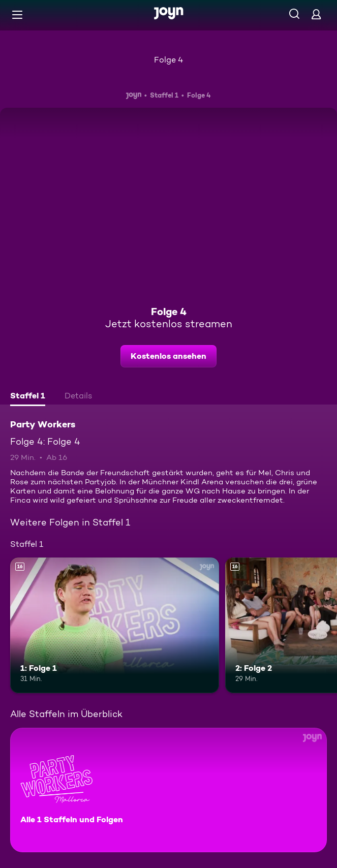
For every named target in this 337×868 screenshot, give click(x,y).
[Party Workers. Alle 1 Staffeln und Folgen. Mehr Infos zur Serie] (168, 790)
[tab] (28, 397)
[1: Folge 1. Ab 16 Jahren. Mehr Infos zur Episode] (115, 625)
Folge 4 (168, 60)
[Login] (316, 14)
